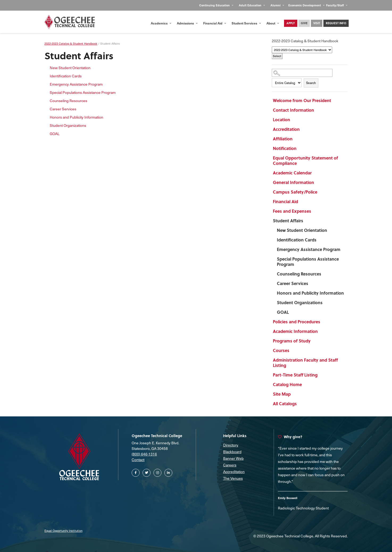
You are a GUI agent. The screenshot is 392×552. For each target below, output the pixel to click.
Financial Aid (215, 23)
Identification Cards (297, 240)
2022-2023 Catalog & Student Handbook (71, 43)
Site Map (282, 394)
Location (282, 120)
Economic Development (306, 5)
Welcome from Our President (302, 100)
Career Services (293, 283)
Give (304, 23)
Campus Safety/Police (295, 192)
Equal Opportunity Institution (63, 531)
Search (311, 83)
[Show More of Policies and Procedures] (332, 323)
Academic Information (295, 331)
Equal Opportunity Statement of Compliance (305, 160)
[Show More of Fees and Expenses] (332, 212)
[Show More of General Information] (332, 183)
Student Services (246, 23)
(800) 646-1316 (144, 454)
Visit (317, 23)
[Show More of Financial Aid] (332, 202)
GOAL (283, 312)
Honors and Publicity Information (310, 293)
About (273, 23)
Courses (281, 350)
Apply (291, 23)
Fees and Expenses (292, 211)
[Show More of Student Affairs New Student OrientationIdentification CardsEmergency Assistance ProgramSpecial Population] (332, 221)
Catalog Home (287, 384)
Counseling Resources (299, 274)
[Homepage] (70, 22)
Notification (285, 148)
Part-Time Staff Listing (295, 375)
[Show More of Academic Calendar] (332, 174)
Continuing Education (216, 5)
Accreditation (286, 129)
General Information (293, 182)
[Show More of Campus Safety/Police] (332, 193)
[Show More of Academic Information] (332, 332)
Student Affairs (288, 221)
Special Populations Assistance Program (308, 262)
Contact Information (293, 110)
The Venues (233, 478)
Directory (231, 445)
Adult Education (252, 5)
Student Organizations (300, 302)
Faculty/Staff (337, 5)
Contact (138, 460)
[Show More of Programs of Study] (332, 342)
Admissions (187, 23)
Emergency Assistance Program (309, 249)
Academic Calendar (292, 173)
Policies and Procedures (297, 322)
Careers (230, 465)
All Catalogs (285, 403)
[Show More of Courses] (332, 351)
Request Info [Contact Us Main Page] (336, 23)
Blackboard (232, 452)
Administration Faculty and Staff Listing (305, 363)
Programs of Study (292, 341)
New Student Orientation (302, 230)
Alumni (277, 5)
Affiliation (283, 139)
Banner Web (233, 458)
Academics (161, 23)
